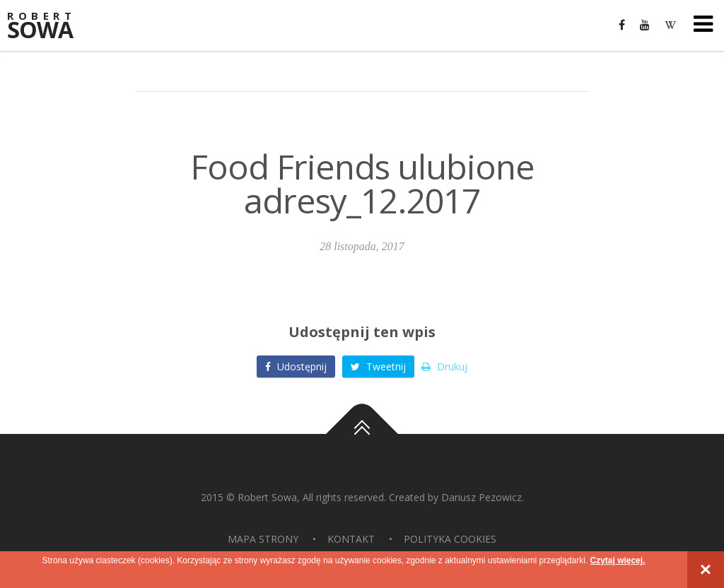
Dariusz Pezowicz (481, 497)
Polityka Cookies (450, 539)
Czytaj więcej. (617, 560)
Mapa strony (263, 539)
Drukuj (444, 366)
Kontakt (351, 539)
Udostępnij (296, 366)
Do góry (362, 434)
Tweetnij (378, 366)
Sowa (49, 27)
